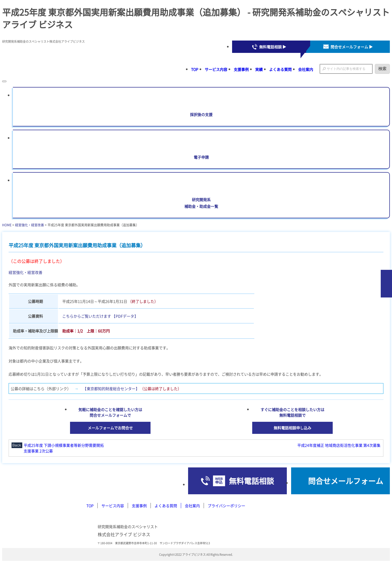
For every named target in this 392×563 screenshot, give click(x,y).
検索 (382, 69)
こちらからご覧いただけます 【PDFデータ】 (100, 316)
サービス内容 (216, 69)
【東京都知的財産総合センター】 (111, 388)
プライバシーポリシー (226, 506)
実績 (259, 69)
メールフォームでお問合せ (110, 428)
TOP (195, 69)
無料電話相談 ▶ (273, 47)
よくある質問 (280, 69)
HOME (7, 225)
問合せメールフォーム (346, 481)
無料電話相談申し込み (292, 428)
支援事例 (241, 69)
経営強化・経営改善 (30, 225)
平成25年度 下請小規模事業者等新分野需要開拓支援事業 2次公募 (64, 448)
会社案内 (306, 69)
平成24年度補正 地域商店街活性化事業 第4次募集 (339, 445)
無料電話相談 (251, 481)
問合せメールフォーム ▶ (352, 47)
